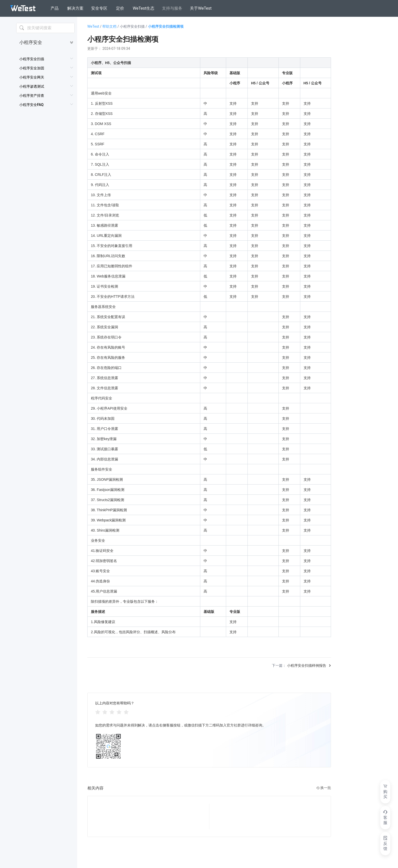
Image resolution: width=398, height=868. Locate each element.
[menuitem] (47, 59)
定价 (120, 8)
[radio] (98, 712)
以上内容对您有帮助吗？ (115, 703)
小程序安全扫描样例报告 (307, 665)
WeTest (95, 26)
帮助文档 (111, 26)
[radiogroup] (112, 712)
